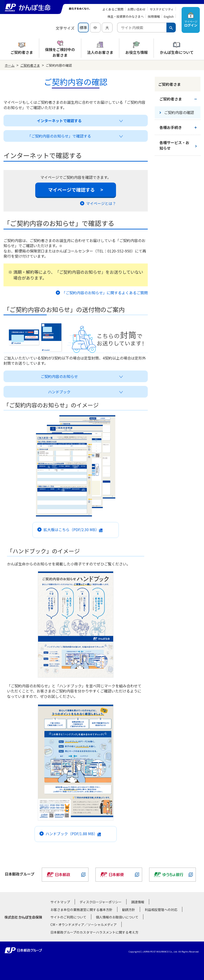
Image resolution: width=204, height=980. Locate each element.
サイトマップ (60, 902)
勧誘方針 (129, 910)
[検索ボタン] (171, 28)
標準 (83, 28)
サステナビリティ (162, 9)
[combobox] (142, 28)
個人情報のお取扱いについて (117, 917)
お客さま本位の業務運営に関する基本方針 (81, 910)
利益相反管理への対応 (161, 910)
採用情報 (154, 16)
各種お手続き (171, 127)
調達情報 (138, 902)
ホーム (10, 65)
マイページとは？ (98, 203)
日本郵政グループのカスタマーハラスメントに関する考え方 (94, 932)
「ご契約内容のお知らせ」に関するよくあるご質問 (102, 293)
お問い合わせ (137, 9)
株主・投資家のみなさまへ (126, 16)
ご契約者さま (30, 65)
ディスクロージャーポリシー (101, 902)
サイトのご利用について (68, 917)
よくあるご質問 (113, 9)
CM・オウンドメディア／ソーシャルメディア (84, 925)
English (169, 16)
